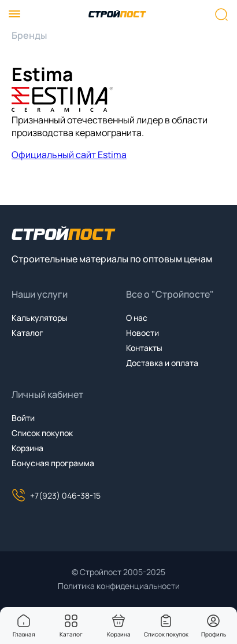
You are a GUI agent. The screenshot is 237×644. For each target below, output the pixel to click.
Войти (23, 418)
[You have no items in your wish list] (166, 621)
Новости (142, 333)
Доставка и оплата (162, 363)
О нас (137, 318)
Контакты (144, 348)
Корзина (27, 448)
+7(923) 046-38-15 (56, 495)
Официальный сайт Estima (69, 155)
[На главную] (117, 14)
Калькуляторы (40, 318)
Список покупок (42, 433)
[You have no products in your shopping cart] (118, 621)
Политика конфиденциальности (119, 586)
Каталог (27, 333)
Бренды (29, 35)
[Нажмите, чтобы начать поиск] (221, 14)
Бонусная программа (53, 463)
